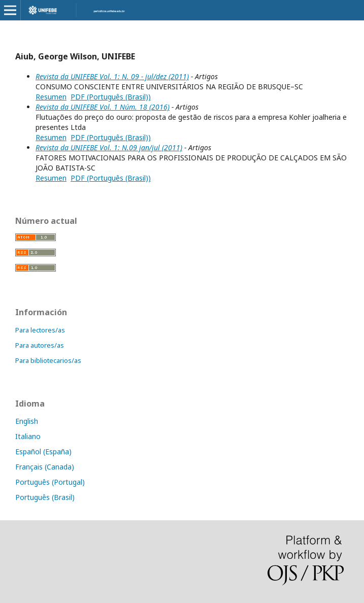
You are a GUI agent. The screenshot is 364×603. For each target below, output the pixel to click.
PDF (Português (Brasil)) (111, 97)
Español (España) (43, 451)
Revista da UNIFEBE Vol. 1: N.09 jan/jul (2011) (109, 147)
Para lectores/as (40, 330)
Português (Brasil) (45, 497)
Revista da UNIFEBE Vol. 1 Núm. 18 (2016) (103, 107)
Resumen (51, 97)
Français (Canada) (45, 467)
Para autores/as (40, 345)
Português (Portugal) (50, 482)
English (27, 421)
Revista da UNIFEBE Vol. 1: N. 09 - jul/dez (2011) (112, 76)
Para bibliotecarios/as (48, 360)
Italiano (28, 436)
